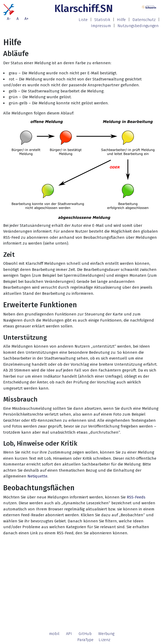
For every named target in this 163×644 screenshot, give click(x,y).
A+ (27, 19)
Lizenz (104, 640)
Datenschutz (144, 20)
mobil (54, 634)
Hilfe (121, 20)
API (69, 634)
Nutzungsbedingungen (138, 26)
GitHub (85, 634)
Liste (83, 20)
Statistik (102, 20)
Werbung (106, 634)
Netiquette (37, 476)
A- (9, 19)
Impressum (101, 26)
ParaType (85, 640)
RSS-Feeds (136, 497)
